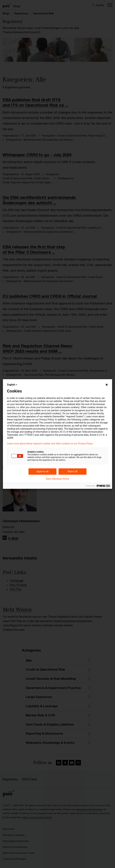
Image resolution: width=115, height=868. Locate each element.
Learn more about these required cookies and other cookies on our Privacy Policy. (50, 444)
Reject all (73, 471)
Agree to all (42, 471)
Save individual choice (57, 479)
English (12, 385)
